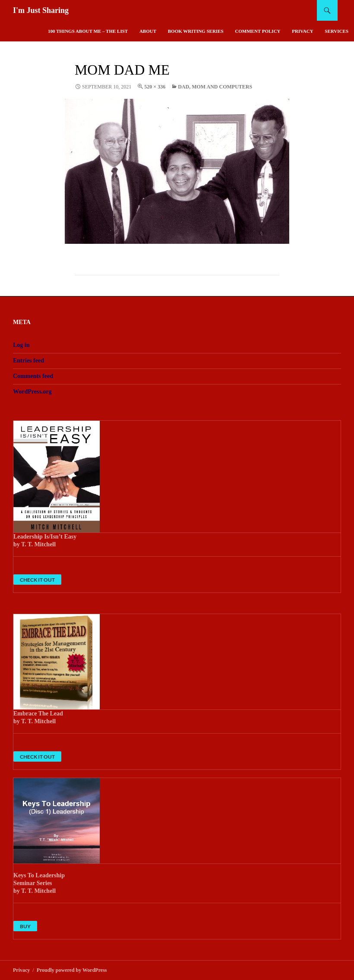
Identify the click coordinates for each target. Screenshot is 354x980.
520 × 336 (155, 87)
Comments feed (33, 376)
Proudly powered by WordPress (72, 970)
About (148, 31)
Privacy (302, 31)
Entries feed (28, 361)
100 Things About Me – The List (88, 31)
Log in (21, 345)
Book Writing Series (196, 31)
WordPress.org (32, 392)
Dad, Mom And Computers (215, 87)
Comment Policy (258, 31)
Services (337, 31)
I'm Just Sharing (41, 10)
